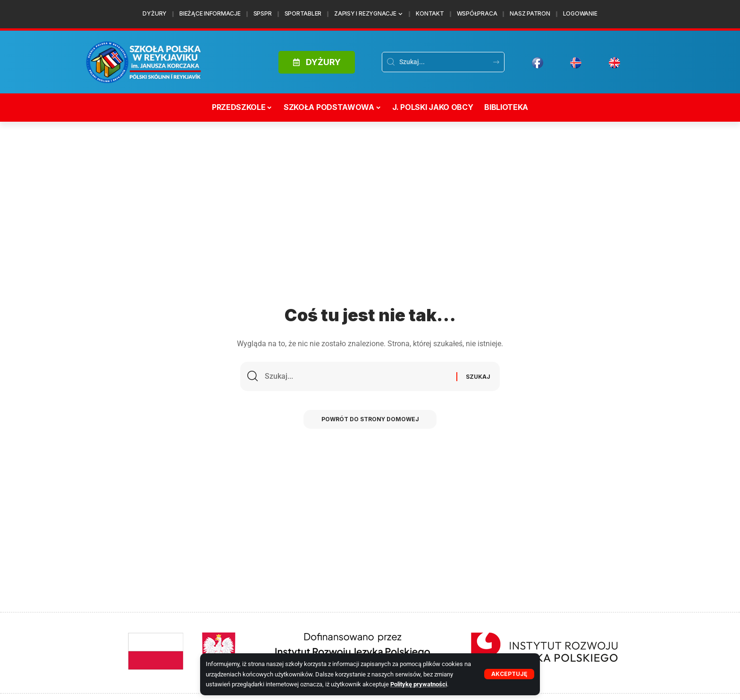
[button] (509, 674)
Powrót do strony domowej (370, 421)
